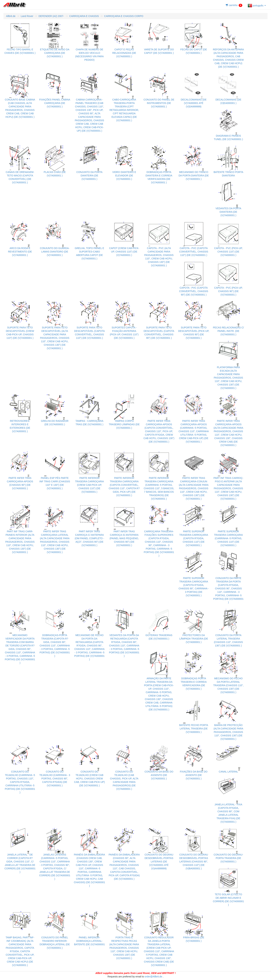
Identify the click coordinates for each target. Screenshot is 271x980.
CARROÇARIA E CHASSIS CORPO (124, 16)
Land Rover (27, 16)
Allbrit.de (11, 16)
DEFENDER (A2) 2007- (51, 16)
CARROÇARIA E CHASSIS (84, 16)
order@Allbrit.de (153, 977)
